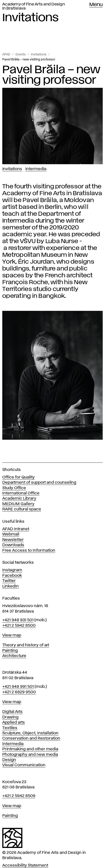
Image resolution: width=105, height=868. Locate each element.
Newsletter (13, 540)
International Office (21, 493)
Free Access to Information (29, 551)
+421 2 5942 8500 (19, 626)
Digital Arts (12, 712)
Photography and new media (30, 755)
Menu (96, 5)
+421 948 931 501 (18, 620)
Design (9, 760)
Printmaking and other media (30, 749)
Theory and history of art (26, 645)
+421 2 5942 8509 (19, 796)
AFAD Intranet (16, 529)
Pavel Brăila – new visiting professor (29, 60)
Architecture (14, 656)
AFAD (6, 55)
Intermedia (36, 169)
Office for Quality (18, 477)
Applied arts (14, 722)
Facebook (12, 576)
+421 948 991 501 (18, 687)
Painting (10, 651)
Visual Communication (24, 765)
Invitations (39, 55)
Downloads (13, 545)
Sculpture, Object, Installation (30, 733)
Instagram (12, 570)
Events (21, 55)
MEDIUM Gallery (18, 504)
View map (12, 635)
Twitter (9, 581)
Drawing (10, 717)
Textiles (10, 728)
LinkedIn (10, 586)
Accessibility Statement (25, 865)
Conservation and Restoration (31, 738)
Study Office (14, 488)
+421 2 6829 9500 (19, 692)
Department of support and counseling (39, 483)
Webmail (11, 534)
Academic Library (19, 499)
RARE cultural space (22, 509)
